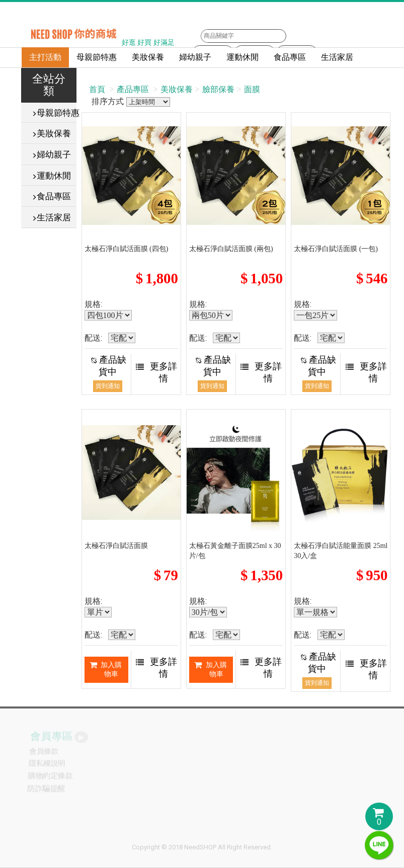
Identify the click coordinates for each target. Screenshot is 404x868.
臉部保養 (218, 89)
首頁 (97, 89)
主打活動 (45, 57)
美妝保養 (148, 57)
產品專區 (133, 89)
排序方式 (148, 102)
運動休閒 (243, 57)
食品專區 (290, 57)
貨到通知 (108, 386)
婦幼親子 (195, 57)
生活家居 (337, 57)
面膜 (252, 89)
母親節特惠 (97, 57)
